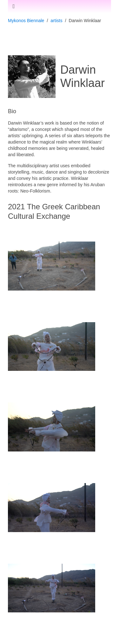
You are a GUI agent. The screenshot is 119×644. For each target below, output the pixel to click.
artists (56, 21)
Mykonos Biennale (26, 21)
